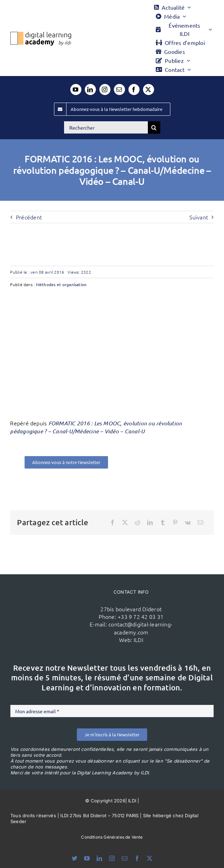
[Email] (200, 522)
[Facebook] (113, 522)
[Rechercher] (106, 128)
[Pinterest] (175, 522)
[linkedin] (90, 89)
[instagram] (105, 89)
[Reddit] (137, 522)
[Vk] (188, 522)
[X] (125, 522)
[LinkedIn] (150, 522)
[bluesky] (74, 858)
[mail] (119, 89)
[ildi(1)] (59, 606)
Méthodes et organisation (61, 284)
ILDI (138, 640)
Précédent (29, 217)
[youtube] (76, 89)
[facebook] (134, 89)
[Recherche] (154, 128)
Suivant (199, 217)
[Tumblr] (163, 522)
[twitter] (149, 89)
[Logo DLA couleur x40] (41, 35)
